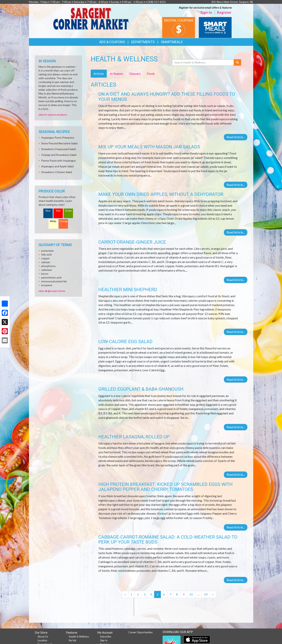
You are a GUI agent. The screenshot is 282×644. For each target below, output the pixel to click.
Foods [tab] (151, 74)
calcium (46, 262)
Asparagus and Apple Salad (57, 166)
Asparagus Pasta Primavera (58, 138)
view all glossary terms (52, 291)
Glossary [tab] (135, 74)
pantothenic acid (51, 277)
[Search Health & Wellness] (203, 62)
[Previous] (125, 594)
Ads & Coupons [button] (112, 42)
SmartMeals (172, 42)
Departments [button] (143, 42)
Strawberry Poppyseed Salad (58, 149)
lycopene (47, 285)
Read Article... (236, 137)
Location (42, 640)
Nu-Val (72, 640)
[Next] (213, 594)
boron (45, 274)
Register (224, 12)
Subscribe (106, 637)
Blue (48, 211)
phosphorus (48, 266)
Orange (63, 221)
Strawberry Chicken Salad (57, 172)
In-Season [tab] (116, 74)
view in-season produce (53, 115)
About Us (43, 637)
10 (191, 594)
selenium (47, 270)
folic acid (46, 254)
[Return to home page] (91, 18)
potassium (47, 251)
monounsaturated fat (54, 281)
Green (68, 211)
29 (206, 594)
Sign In (206, 12)
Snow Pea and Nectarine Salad (59, 143)
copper (45, 258)
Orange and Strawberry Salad (59, 155)
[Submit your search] (237, 62)
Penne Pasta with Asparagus (59, 161)
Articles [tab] (99, 74)
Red (58, 211)
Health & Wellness (79, 637)
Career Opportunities (141, 632)
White (53, 221)
